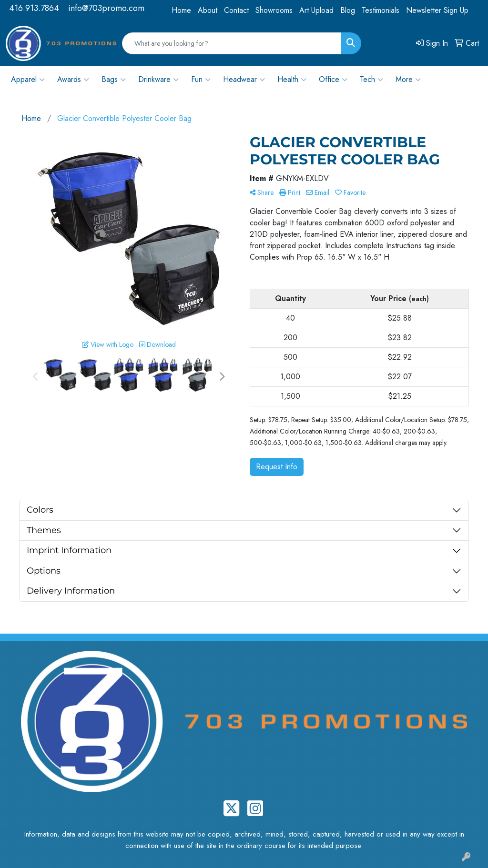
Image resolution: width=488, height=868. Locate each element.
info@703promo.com (106, 8)
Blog (348, 10)
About (208, 10)
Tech (371, 80)
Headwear (244, 80)
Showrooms (274, 10)
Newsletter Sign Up (437, 10)
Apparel (28, 80)
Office (333, 80)
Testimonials (381, 10)
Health (292, 80)
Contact (236, 10)
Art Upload (316, 10)
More (408, 80)
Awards (73, 80)
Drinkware (158, 80)
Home (181, 10)
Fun (201, 80)
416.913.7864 (34, 8)
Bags (114, 80)
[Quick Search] (232, 43)
